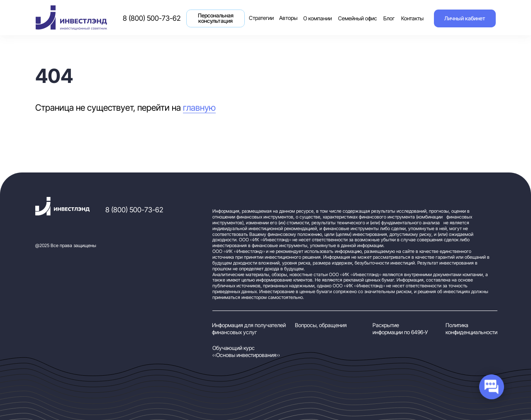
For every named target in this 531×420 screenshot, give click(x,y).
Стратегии (263, 13)
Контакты (412, 18)
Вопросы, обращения (321, 325)
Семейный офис (358, 18)
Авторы (288, 18)
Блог (389, 18)
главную (199, 107)
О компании (318, 18)
